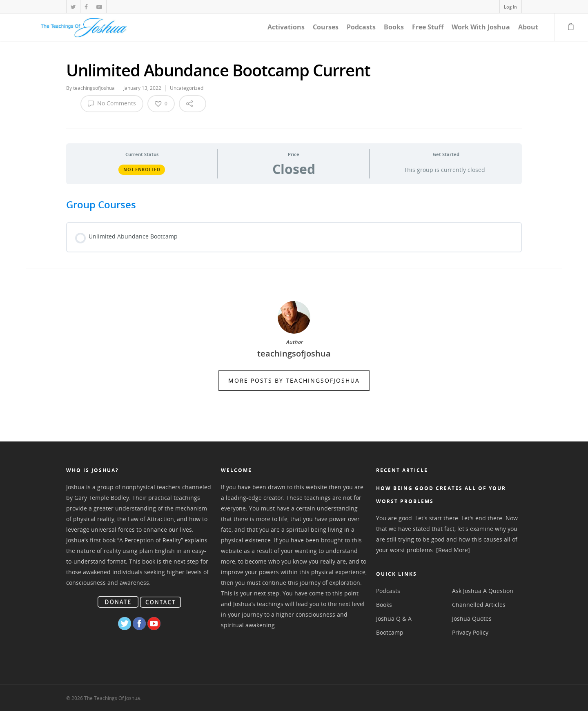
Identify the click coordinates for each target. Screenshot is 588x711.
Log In (510, 7)
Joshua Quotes (472, 619)
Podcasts (361, 27)
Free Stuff (428, 27)
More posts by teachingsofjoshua (294, 380)
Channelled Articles (479, 605)
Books (394, 27)
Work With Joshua (481, 27)
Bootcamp (390, 632)
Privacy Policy (470, 632)
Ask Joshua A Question (483, 591)
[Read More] (453, 550)
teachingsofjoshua (94, 88)
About (528, 27)
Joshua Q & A (394, 619)
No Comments (112, 103)
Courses (326, 27)
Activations (286, 27)
